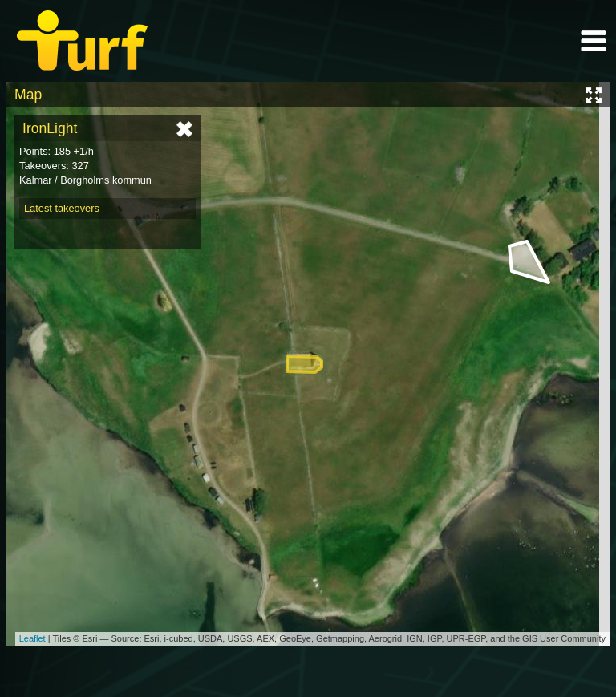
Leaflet (32, 638)
